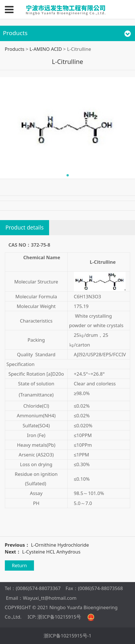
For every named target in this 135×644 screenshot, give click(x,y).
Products (15, 49)
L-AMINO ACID (46, 49)
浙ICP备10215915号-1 (68, 636)
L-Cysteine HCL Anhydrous (51, 552)
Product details (25, 228)
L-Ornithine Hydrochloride (60, 545)
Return (19, 565)
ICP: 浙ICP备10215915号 (55, 617)
